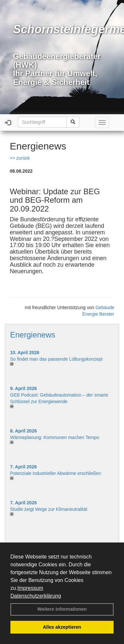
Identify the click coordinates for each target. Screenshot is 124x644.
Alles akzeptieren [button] (62, 627)
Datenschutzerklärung (36, 596)
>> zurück (20, 158)
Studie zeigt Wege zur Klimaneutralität (49, 509)
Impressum (30, 588)
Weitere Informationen (62, 609)
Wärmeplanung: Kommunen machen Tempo (55, 437)
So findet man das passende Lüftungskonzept (56, 359)
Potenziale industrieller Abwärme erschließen (55, 473)
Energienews (33, 335)
